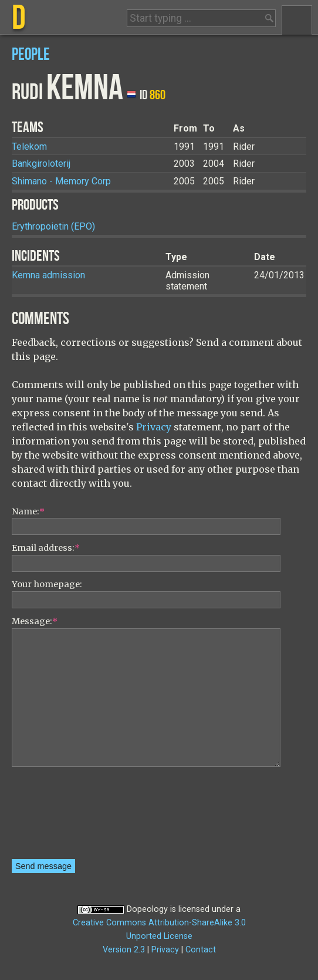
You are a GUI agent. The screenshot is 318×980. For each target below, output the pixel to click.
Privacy (154, 427)
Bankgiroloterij (41, 164)
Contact (201, 950)
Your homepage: (47, 584)
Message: (35, 621)
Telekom (29, 147)
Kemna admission (48, 275)
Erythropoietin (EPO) (53, 226)
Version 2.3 (124, 950)
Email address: (46, 548)
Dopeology (147, 909)
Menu (297, 20)
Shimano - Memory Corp (61, 181)
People (31, 55)
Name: (28, 511)
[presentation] (60, 817)
